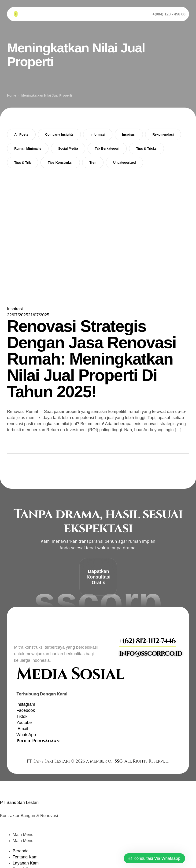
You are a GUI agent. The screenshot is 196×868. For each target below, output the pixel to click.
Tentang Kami (26, 857)
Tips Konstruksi (60, 163)
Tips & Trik (23, 163)
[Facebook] (26, 710)
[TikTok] (22, 716)
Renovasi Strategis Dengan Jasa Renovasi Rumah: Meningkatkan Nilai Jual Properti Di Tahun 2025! (92, 359)
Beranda (21, 851)
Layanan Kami (26, 863)
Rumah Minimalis (28, 148)
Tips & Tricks (146, 148)
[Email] (22, 729)
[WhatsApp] (26, 735)
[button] (169, 14)
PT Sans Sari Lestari (19, 803)
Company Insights (59, 134)
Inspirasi (129, 134)
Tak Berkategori (107, 148)
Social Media (68, 148)
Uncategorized (124, 163)
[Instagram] (26, 704)
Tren (93, 163)
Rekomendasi (163, 134)
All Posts (21, 134)
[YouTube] (24, 723)
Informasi (98, 134)
